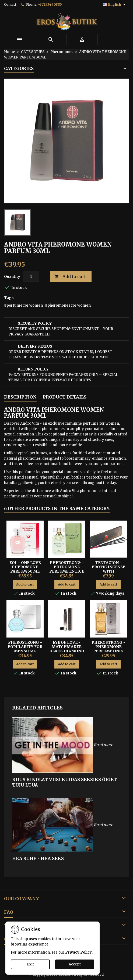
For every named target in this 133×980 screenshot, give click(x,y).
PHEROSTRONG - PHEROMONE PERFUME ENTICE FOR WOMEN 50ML (67, 569)
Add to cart (70, 277)
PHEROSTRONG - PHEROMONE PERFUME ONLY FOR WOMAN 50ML (108, 649)
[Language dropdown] (115, 5)
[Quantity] (31, 276)
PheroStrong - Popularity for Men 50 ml (25, 647)
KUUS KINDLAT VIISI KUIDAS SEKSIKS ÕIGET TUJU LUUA (64, 782)
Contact (10, 4)
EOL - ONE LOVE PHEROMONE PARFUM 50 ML (25, 567)
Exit (30, 964)
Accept (75, 964)
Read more (103, 745)
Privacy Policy (78, 952)
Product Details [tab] (65, 397)
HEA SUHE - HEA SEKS (38, 858)
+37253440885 (50, 4)
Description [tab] (20, 397)
